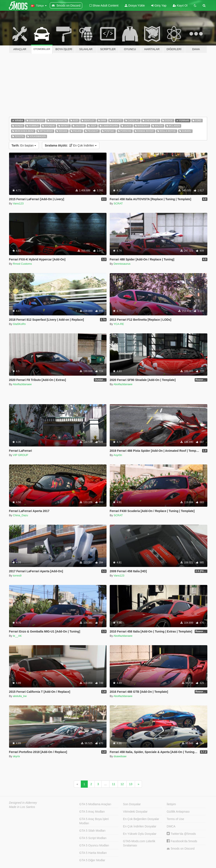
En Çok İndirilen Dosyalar (140, 826)
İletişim (171, 804)
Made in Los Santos (22, 807)
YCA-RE (119, 324)
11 (114, 784)
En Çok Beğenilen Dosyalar (141, 819)
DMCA (171, 826)
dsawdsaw (120, 756)
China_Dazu (20, 515)
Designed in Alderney (23, 803)
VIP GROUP (20, 455)
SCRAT (118, 203)
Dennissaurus (122, 264)
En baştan (24, 145)
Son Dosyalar (132, 804)
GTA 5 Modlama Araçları (95, 804)
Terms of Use (175, 819)
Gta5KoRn (19, 324)
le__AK (17, 636)
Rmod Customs (22, 264)
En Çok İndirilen (71, 145)
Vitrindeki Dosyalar (135, 812)
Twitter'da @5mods (181, 834)
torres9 (17, 576)
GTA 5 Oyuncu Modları (94, 845)
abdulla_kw (20, 696)
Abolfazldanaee (22, 384)
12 (122, 784)
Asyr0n (118, 455)
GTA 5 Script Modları (93, 838)
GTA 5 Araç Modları (92, 812)
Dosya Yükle (135, 5)
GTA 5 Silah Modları (92, 831)
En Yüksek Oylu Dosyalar (140, 834)
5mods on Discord (181, 849)
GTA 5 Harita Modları (93, 853)
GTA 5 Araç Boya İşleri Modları (94, 821)
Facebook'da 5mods (182, 841)
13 (131, 784)
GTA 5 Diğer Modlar (92, 860)
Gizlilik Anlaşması (178, 812)
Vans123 (18, 203)
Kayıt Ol (180, 5)
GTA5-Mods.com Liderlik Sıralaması (139, 843)
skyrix (16, 756)
